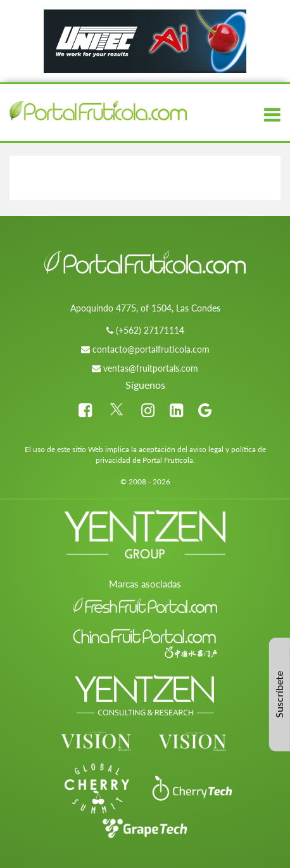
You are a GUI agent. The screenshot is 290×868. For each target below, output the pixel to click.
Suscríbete (279, 695)
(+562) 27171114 (150, 330)
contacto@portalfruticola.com (151, 349)
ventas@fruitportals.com (151, 368)
